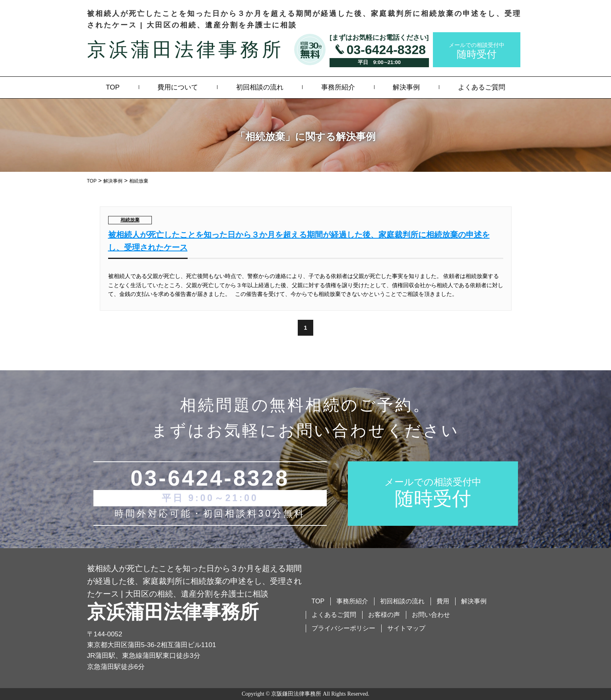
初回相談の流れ (260, 87)
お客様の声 (384, 615)
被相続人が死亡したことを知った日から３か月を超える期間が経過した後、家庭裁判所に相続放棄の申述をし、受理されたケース (299, 241)
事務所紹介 (338, 87)
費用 (443, 601)
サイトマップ (406, 628)
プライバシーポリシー (343, 628)
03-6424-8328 (386, 50)
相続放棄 (130, 220)
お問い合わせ (431, 615)
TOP (113, 87)
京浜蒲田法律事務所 (185, 50)
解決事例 (406, 87)
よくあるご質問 (482, 87)
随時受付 (477, 50)
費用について (178, 87)
